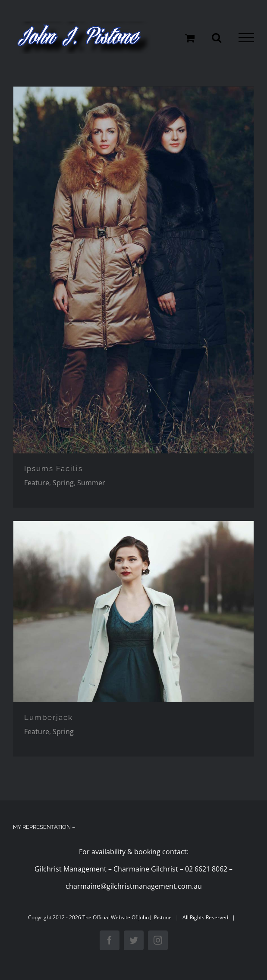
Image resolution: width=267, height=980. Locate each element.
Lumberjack (49, 717)
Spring (63, 483)
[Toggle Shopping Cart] (190, 38)
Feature (37, 483)
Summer (91, 483)
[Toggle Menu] (246, 38)
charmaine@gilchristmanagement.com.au (134, 886)
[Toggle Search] (217, 37)
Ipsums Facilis (53, 468)
